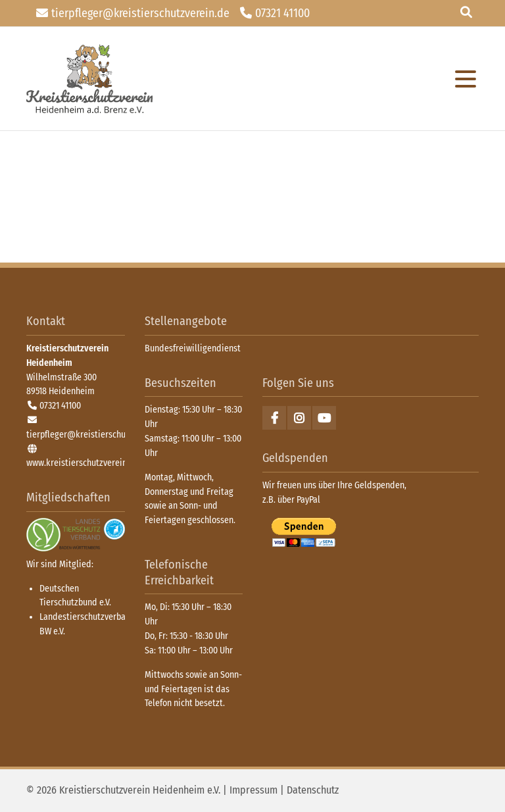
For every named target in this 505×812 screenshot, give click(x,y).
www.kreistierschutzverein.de (83, 463)
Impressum (253, 790)
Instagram (299, 418)
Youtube (324, 418)
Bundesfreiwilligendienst (193, 348)
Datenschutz (313, 790)
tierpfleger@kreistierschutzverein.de (140, 13)
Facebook (274, 418)
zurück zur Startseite (89, 79)
